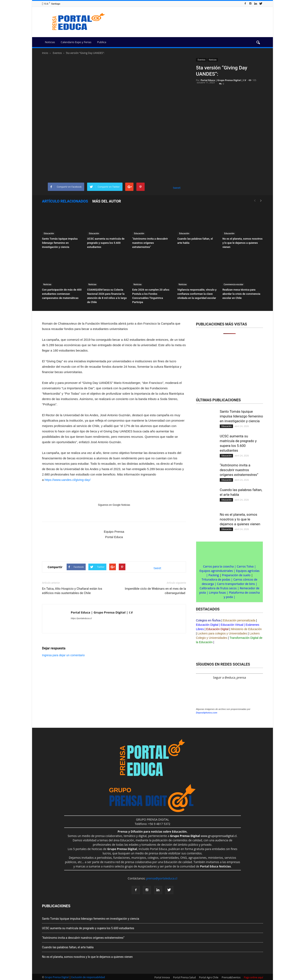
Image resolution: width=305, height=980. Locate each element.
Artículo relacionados (65, 201)
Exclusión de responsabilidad (88, 977)
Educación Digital (207, 625)
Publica (102, 42)
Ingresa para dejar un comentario (63, 655)
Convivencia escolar (234, 284)
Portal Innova (162, 977)
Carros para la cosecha (218, 566)
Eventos (201, 60)
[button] (258, 43)
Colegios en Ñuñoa (208, 620)
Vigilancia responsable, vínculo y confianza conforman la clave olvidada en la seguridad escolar (197, 294)
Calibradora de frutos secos (218, 588)
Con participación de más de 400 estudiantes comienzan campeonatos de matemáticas (62, 294)
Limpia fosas (217, 592)
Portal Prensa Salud (184, 977)
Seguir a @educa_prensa (229, 677)
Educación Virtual (232, 625)
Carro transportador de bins (236, 584)
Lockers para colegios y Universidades (222, 633)
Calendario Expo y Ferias (76, 42)
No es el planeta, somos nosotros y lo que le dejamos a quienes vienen (243, 243)
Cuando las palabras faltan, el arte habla (68, 947)
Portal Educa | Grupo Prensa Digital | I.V (223, 80)
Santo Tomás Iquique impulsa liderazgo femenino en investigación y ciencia (60, 243)
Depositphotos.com (207, 713)
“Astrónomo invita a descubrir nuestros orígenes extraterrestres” (150, 243)
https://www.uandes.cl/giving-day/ (68, 480)
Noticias (50, 42)
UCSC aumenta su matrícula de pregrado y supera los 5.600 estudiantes (106, 243)
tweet (177, 188)
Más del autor (107, 201)
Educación (49, 233)
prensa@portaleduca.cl (162, 878)
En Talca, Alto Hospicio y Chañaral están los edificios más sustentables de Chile (72, 591)
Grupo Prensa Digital (57, 977)
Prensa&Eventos (231, 977)
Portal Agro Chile (209, 977)
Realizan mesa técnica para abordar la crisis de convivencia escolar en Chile (241, 294)
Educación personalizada (239, 620)
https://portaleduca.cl (81, 618)
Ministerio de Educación (246, 629)
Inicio (45, 53)
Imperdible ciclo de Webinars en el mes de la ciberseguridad (155, 591)
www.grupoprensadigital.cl (203, 836)
